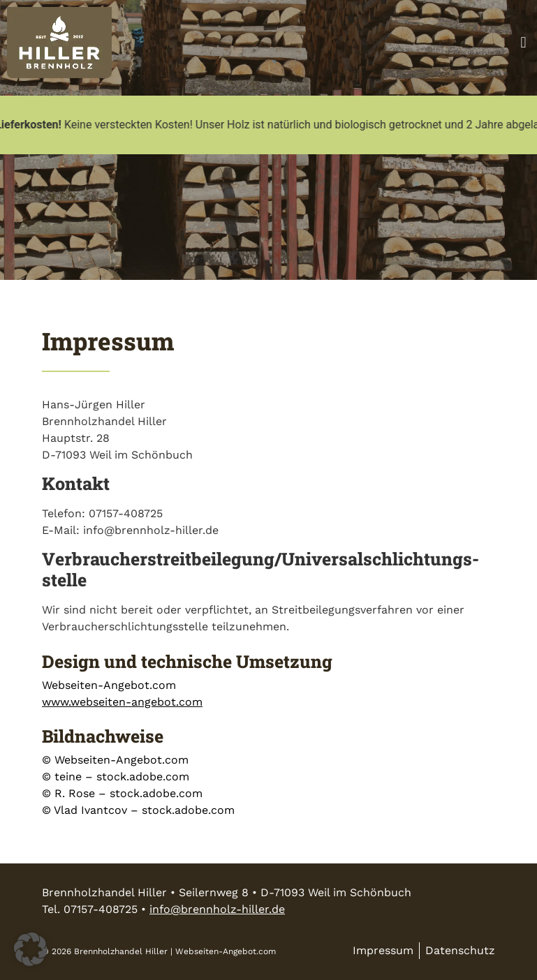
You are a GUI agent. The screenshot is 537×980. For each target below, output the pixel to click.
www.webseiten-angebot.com (122, 702)
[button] (523, 42)
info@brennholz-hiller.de (217, 909)
